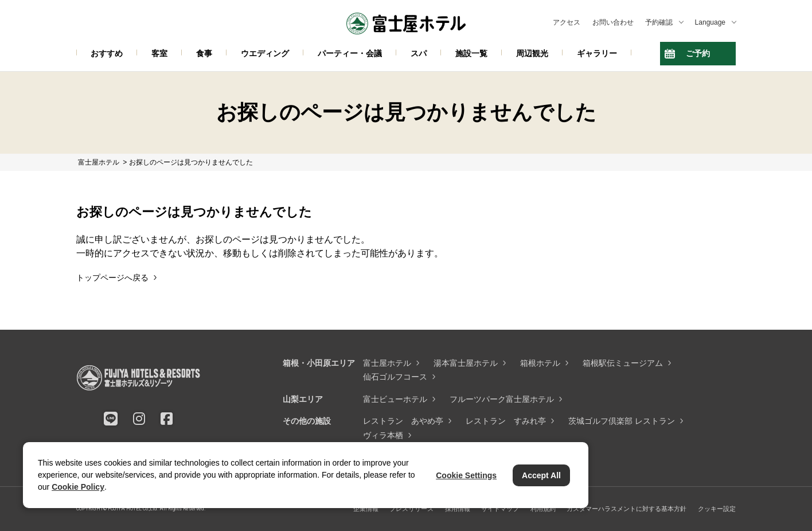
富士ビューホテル (395, 399)
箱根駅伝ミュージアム (623, 363)
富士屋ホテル (387, 363)
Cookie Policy (78, 487)
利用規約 (543, 509)
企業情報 (366, 509)
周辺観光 (532, 53)
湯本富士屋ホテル (466, 363)
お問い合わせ (613, 22)
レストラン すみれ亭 (506, 421)
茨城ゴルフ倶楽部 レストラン (622, 421)
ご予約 (698, 53)
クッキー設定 (717, 509)
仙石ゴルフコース (395, 377)
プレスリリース (411, 509)
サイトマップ (500, 509)
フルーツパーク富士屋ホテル (502, 399)
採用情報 (458, 509)
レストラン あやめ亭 (403, 421)
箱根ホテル (540, 363)
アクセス (567, 22)
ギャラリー (597, 53)
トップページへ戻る (112, 278)
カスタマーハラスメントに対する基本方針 (626, 509)
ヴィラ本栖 (383, 435)
